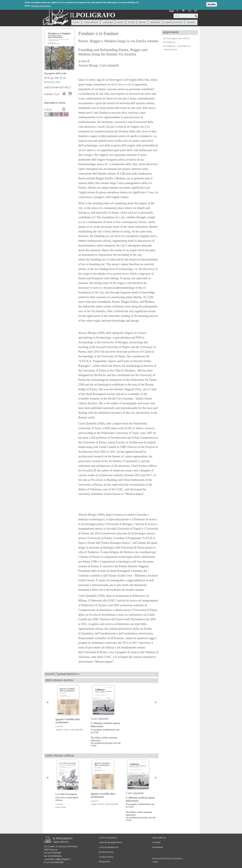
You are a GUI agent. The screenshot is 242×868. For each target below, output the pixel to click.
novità (131, 22)
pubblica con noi (173, 22)
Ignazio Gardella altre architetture (68, 721)
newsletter (158, 847)
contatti (190, 22)
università (155, 22)
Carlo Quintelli (109, 65)
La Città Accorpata (71, 797)
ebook (142, 22)
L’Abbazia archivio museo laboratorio (106, 734)
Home (76, 22)
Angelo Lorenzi (62, 730)
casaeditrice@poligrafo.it (57, 859)
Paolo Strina (61, 807)
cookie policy (106, 857)
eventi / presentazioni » (62, 674)
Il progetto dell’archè (55, 73)
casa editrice (159, 838)
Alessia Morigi (88, 65)
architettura (169, 42)
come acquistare (108, 838)
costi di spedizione (109, 847)
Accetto (212, 4)
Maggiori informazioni (41, 6)
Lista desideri (64, 94)
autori (120, 22)
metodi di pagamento (111, 842)
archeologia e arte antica (176, 38)
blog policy (105, 861)
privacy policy (106, 852)
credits (155, 862)
